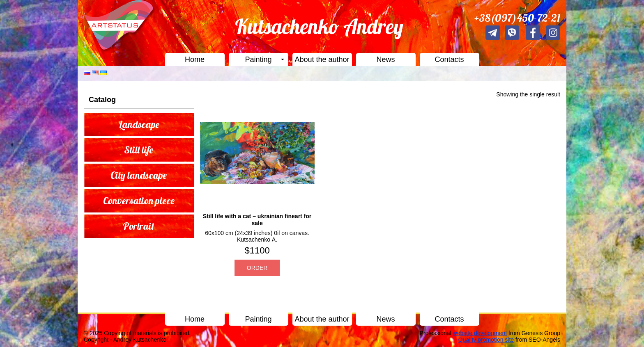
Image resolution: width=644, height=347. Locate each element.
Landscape (139, 124)
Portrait (139, 226)
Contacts (449, 59)
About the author (322, 59)
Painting (258, 59)
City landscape (139, 175)
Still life (139, 150)
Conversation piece (139, 201)
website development (480, 333)
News (385, 59)
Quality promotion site (486, 340)
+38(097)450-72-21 (517, 18)
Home (195, 59)
